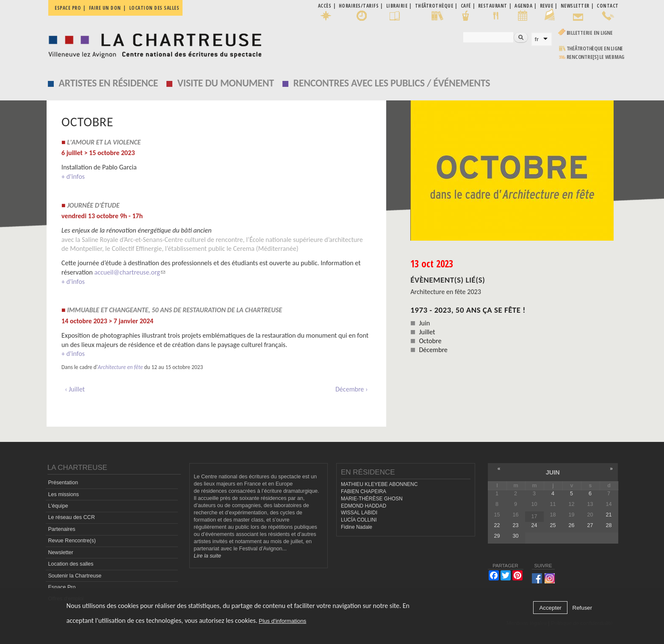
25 (553, 525)
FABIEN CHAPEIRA (364, 491)
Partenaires (61, 529)
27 (590, 525)
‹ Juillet (75, 389)
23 (515, 525)
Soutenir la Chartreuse (75, 576)
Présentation (63, 483)
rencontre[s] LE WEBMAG (596, 57)
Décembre (433, 350)
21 (609, 515)
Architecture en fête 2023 (446, 292)
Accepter (550, 608)
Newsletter (61, 552)
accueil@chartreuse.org (130, 272)
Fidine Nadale (357, 527)
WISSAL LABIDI (359, 513)
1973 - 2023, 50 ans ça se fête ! (468, 310)
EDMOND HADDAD (364, 506)
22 (497, 525)
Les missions (63, 494)
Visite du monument (226, 83)
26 (571, 525)
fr (537, 39)
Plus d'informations (282, 621)
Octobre (430, 341)
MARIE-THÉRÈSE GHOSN (372, 499)
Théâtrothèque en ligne (595, 49)
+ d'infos (73, 176)
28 (609, 525)
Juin (424, 323)
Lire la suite (207, 556)
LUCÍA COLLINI (359, 520)
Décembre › (352, 389)
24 (534, 525)
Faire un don (105, 8)
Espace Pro (62, 587)
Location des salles (154, 8)
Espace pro (68, 8)
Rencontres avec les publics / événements (391, 83)
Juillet (427, 332)
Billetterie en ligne (590, 33)
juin (553, 472)
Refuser (582, 608)
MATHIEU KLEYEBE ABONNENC (379, 484)
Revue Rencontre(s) (72, 541)
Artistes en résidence (109, 83)
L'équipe (58, 506)
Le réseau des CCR (71, 517)
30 (515, 536)
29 (497, 536)
